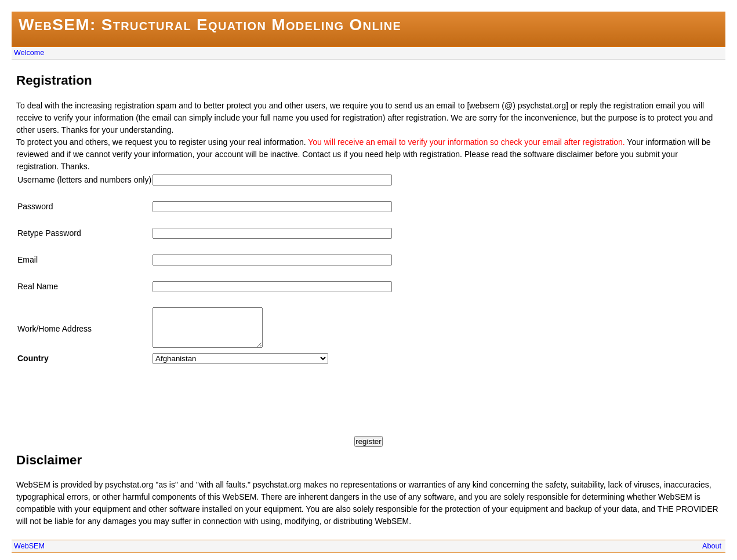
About (712, 553)
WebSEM (29, 553)
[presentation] (104, 395)
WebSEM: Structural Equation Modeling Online (210, 25)
